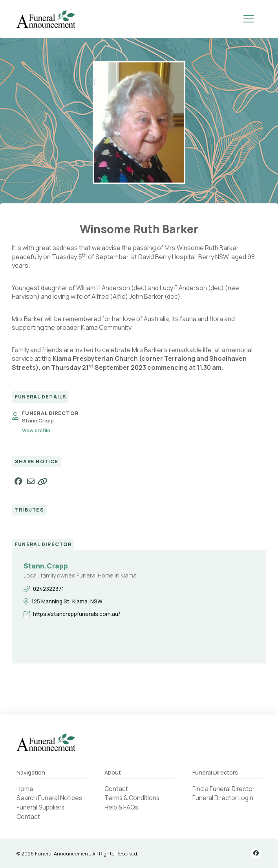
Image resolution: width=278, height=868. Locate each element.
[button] (249, 19)
